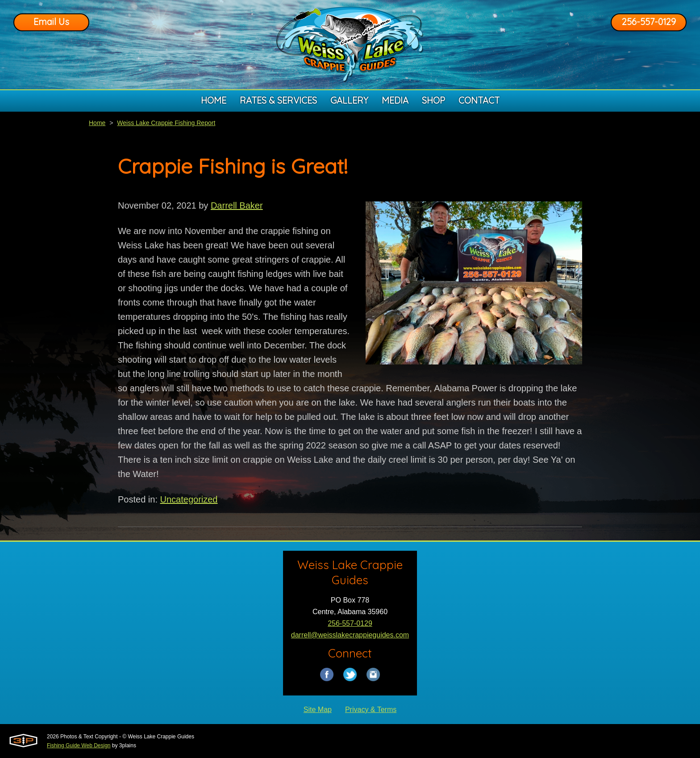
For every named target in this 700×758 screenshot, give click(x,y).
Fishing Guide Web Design (79, 745)
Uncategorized (189, 499)
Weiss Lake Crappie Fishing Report (166, 123)
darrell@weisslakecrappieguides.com (350, 635)
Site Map (318, 710)
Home (97, 123)
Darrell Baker (237, 205)
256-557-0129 (649, 22)
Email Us (51, 22)
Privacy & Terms (371, 710)
